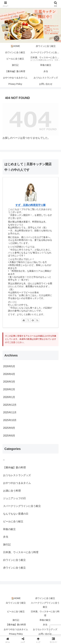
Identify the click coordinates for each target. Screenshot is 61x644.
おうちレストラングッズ (45, 629)
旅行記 (16, 620)
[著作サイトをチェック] (24, 320)
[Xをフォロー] (28, 320)
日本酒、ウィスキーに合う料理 (45, 613)
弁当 (45, 625)
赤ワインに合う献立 (45, 598)
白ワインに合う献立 (16, 603)
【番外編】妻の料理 (16, 625)
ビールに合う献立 (16, 611)
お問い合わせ (45, 634)
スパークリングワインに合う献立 (45, 605)
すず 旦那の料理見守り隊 (30, 205)
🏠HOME (16, 598)
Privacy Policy (16, 634)
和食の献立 (45, 620)
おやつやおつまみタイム (16, 629)
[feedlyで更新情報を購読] (33, 320)
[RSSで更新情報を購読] (37, 320)
